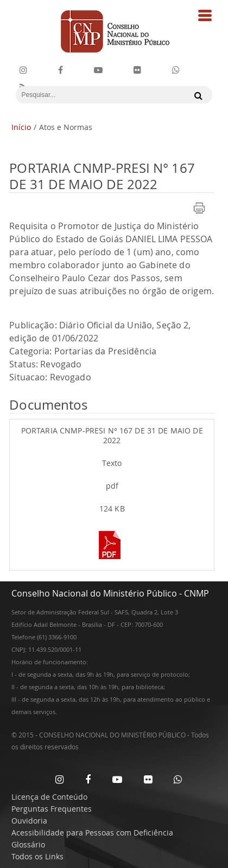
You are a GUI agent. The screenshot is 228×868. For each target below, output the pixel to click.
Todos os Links (37, 856)
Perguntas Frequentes (52, 809)
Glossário (28, 844)
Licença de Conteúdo (49, 797)
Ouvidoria (29, 821)
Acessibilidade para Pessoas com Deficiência (92, 833)
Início (21, 127)
